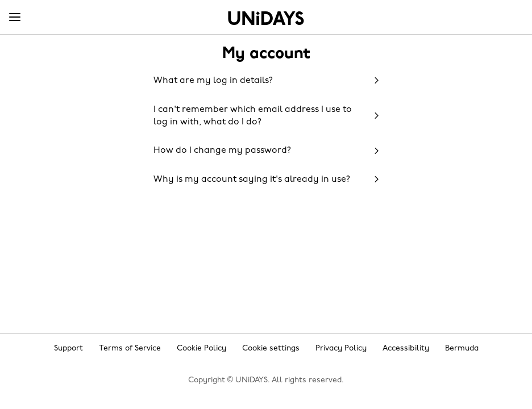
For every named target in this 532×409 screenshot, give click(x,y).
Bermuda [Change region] (462, 349)
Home (266, 18)
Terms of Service (130, 349)
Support (68, 349)
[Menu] (15, 18)
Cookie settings (271, 349)
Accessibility (406, 349)
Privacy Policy (341, 349)
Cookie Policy (201, 349)
